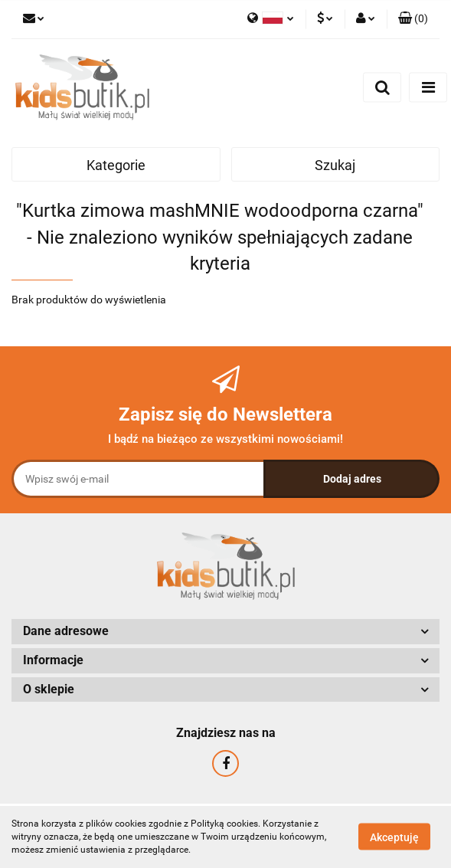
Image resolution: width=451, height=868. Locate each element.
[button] (413, 19)
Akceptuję (394, 837)
